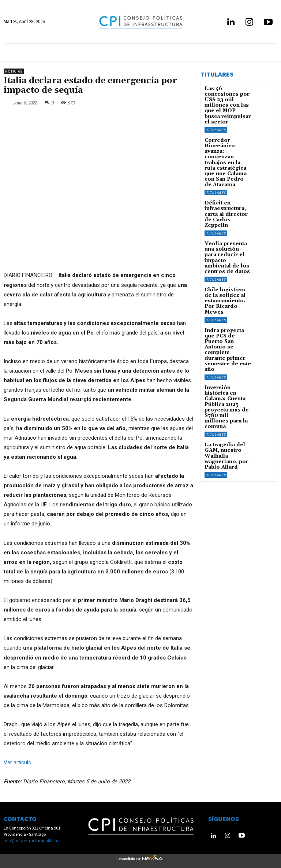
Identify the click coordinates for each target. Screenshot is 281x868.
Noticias (14, 71)
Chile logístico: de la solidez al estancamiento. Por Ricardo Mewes (228, 250)
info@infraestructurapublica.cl (33, 840)
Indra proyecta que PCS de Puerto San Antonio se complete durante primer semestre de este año (227, 287)
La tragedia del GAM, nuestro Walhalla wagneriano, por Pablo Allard (224, 370)
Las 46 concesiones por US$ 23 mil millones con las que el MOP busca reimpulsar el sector (228, 99)
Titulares (216, 116)
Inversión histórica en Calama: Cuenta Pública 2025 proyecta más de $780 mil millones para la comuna (227, 330)
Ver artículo (18, 762)
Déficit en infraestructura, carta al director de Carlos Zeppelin (227, 180)
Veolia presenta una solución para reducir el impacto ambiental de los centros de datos (228, 215)
